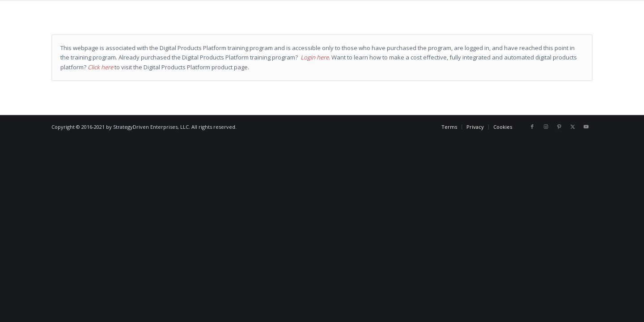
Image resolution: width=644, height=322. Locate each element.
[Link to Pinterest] (559, 127)
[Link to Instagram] (546, 127)
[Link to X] (572, 127)
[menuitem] (449, 127)
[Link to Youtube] (586, 127)
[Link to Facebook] (532, 127)
